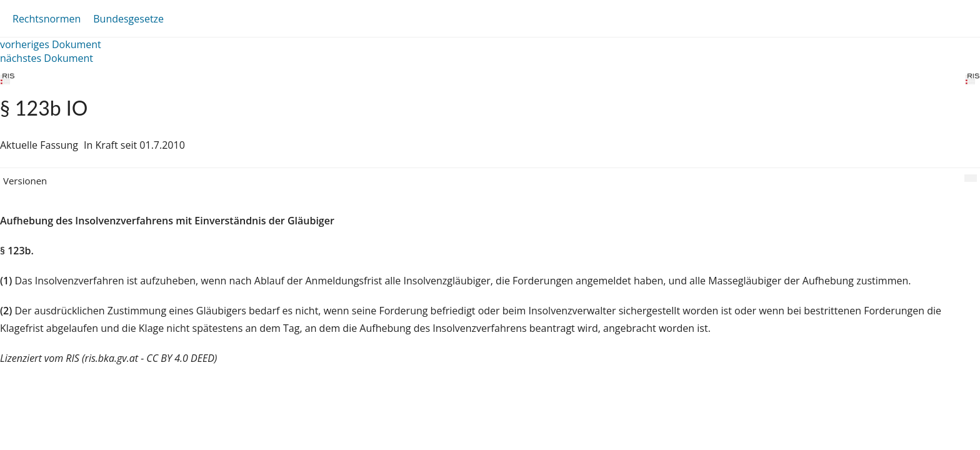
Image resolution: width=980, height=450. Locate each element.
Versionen (25, 181)
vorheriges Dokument (51, 44)
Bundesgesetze (128, 19)
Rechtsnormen (47, 19)
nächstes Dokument (47, 58)
